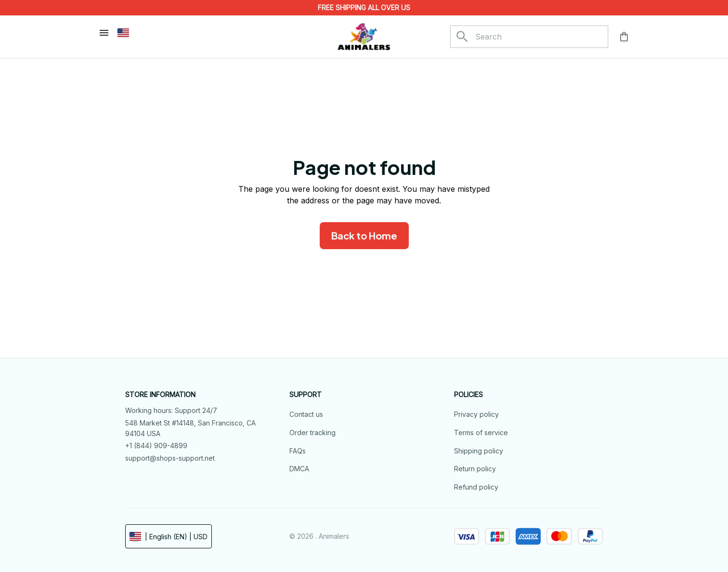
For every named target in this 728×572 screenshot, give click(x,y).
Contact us (306, 414)
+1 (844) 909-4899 (156, 446)
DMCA (299, 469)
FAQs (298, 451)
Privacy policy (476, 414)
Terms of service (481, 432)
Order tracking (312, 432)
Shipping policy (479, 451)
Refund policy (476, 487)
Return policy (475, 469)
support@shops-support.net (170, 458)
